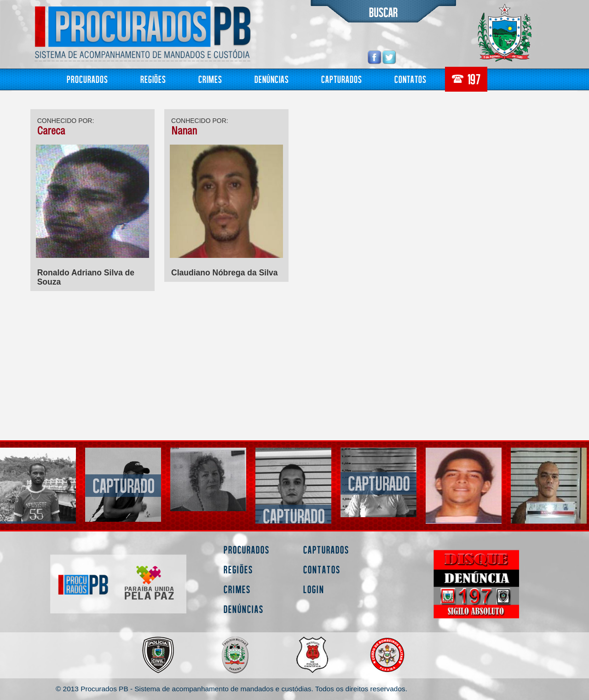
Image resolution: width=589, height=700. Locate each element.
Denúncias (272, 79)
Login (314, 589)
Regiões (153, 79)
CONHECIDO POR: (66, 121)
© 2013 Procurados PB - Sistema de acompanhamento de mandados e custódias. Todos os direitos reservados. (231, 689)
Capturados (342, 79)
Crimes (210, 79)
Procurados (87, 79)
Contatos (410, 79)
